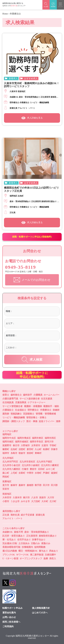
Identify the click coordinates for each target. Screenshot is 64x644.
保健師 (56, 410)
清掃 (58, 421)
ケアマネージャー (36, 402)
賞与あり (43, 551)
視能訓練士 (16, 414)
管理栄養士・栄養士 (36, 418)
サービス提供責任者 (30, 399)
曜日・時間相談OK (28, 551)
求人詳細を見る (32, 118)
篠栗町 (6, 449)
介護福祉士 (8, 410)
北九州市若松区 (27, 462)
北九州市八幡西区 (11, 469)
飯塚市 (14, 485)
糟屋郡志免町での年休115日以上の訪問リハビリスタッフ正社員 (31, 189)
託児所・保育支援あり (14, 536)
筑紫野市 (7, 445)
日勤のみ (35, 543)
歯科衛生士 (16, 395)
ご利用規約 (8, 627)
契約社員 (15, 515)
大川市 (51, 498)
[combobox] (36, 312)
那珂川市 (49, 442)
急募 (46, 559)
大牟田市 (7, 498)
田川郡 (54, 485)
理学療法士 (33, 410)
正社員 (6, 515)
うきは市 (15, 501)
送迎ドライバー (47, 421)
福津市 (6, 453)
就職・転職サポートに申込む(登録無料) (32, 237)
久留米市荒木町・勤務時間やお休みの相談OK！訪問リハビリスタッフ (32, 85)
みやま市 (25, 501)
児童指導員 (21, 402)
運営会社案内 (9, 613)
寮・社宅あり (9, 540)
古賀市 (45, 445)
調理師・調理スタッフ (14, 421)
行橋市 (25, 469)
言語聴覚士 (29, 414)
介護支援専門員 (10, 399)
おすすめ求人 (31, 79)
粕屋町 (46, 449)
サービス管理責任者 (12, 406)
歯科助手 (28, 395)
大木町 (45, 501)
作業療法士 (46, 410)
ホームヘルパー (52, 395)
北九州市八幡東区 (50, 465)
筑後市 (43, 498)
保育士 (6, 395)
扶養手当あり (39, 540)
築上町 (6, 473)
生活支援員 (47, 399)
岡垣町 (6, 477)
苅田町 (41, 469)
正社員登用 (32, 536)
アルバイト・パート (12, 519)
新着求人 (13, 79)
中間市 (30, 473)
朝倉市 (22, 453)
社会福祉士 (21, 410)
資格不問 (18, 532)
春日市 (16, 445)
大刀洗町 (36, 501)
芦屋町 (46, 473)
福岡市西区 (50, 438)
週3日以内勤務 (10, 551)
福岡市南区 (8, 442)
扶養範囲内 (27, 547)
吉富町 (22, 473)
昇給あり (54, 551)
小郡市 (6, 501)
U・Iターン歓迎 (10, 559)
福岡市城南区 (22, 442)
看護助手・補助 (51, 406)
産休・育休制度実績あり (37, 532)
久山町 (38, 449)
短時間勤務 (40, 547)
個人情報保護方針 (41, 608)
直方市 (6, 485)
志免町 (14, 449)
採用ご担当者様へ (11, 622)
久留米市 (17, 498)
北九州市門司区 (10, 462)
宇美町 (53, 445)
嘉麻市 (22, 485)
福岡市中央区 (9, 438)
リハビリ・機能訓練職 (14, 418)
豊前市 (33, 469)
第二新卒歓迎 (37, 555)
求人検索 (32, 360)
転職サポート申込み (12, 608)
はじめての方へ (40, 613)
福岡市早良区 (36, 442)
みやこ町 (50, 469)
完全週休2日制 (10, 543)
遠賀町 (54, 473)
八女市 (35, 498)
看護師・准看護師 (33, 406)
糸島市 (14, 453)
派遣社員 (40, 515)
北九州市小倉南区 (31, 465)
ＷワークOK (22, 555)
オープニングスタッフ (31, 559)
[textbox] (26, 311)
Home (5, 14)
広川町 (53, 501)
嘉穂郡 (30, 485)
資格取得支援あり (48, 536)
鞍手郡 (38, 485)
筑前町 (30, 453)
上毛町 (14, 473)
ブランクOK (9, 555)
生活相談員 (8, 402)
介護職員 (38, 395)
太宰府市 (36, 445)
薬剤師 (6, 414)
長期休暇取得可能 (11, 547)
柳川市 (26, 498)
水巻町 (38, 473)
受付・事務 (32, 421)
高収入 (53, 559)
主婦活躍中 (50, 555)
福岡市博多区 (24, 438)
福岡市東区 (38, 438)
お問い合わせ (9, 617)
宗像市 (54, 449)
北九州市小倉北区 (11, 465)
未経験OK (8, 532)
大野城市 (25, 445)
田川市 (46, 485)
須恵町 (22, 449)
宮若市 (6, 489)
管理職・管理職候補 (46, 414)
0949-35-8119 (20, 267)
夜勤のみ (46, 543)
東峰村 (38, 453)
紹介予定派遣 (28, 515)
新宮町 (30, 449)
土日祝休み (24, 543)
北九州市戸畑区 (44, 462)
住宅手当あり (24, 540)
